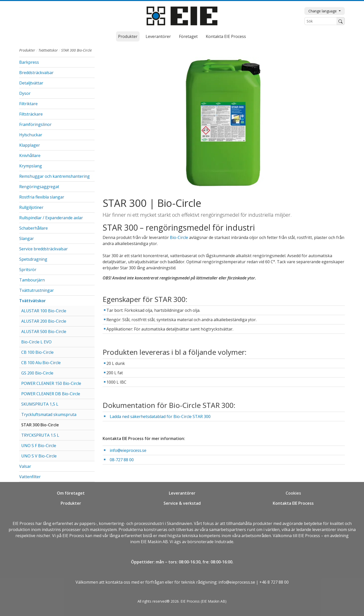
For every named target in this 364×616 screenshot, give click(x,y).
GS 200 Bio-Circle (37, 373)
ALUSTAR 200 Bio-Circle (44, 321)
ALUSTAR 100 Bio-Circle (44, 311)
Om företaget (71, 493)
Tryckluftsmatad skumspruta (49, 414)
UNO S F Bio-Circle (39, 446)
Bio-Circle (179, 237)
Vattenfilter (30, 477)
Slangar (27, 238)
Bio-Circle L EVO (36, 342)
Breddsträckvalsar (36, 73)
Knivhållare (30, 156)
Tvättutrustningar (37, 290)
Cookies (293, 493)
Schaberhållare (33, 228)
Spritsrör (28, 270)
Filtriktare (28, 104)
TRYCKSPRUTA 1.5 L (40, 435)
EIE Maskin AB (154, 542)
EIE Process (24, 523)
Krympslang (31, 166)
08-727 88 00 (122, 460)
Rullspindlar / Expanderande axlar (51, 218)
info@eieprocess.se (128, 450)
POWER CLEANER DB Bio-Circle (51, 394)
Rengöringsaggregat (39, 187)
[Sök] (321, 21)
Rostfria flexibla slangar (42, 197)
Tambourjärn (32, 280)
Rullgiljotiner (31, 207)
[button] (90, 83)
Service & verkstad (182, 503)
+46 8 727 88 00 (274, 582)
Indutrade (224, 542)
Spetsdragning (33, 259)
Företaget (188, 36)
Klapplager (30, 145)
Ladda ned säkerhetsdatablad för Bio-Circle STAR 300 (160, 416)
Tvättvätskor (48, 50)
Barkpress (29, 62)
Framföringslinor (35, 124)
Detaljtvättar (31, 83)
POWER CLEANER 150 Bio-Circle (51, 383)
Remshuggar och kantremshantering (54, 176)
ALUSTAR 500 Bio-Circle (44, 332)
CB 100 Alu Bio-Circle (41, 363)
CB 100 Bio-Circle (37, 352)
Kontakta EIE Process (226, 36)
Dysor (25, 93)
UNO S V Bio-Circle (39, 456)
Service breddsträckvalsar (43, 249)
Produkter (128, 36)
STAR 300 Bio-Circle (40, 425)
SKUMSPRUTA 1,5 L (40, 404)
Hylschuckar (31, 135)
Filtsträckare (31, 114)
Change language (323, 11)
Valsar (25, 466)
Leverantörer (158, 36)
